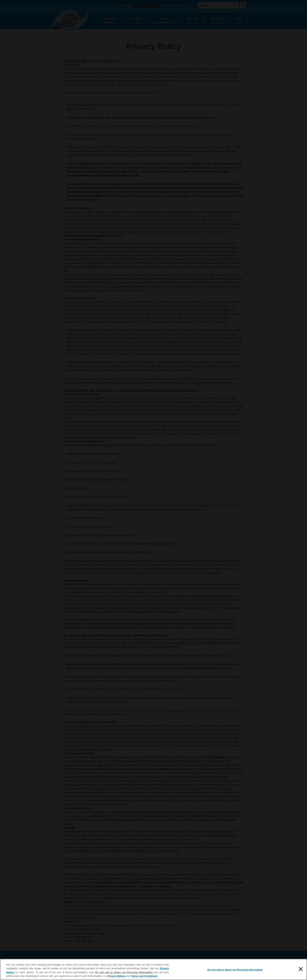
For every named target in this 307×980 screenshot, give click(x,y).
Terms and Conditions (144, 976)
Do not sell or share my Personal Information (125, 972)
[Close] (301, 969)
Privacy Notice (116, 976)
